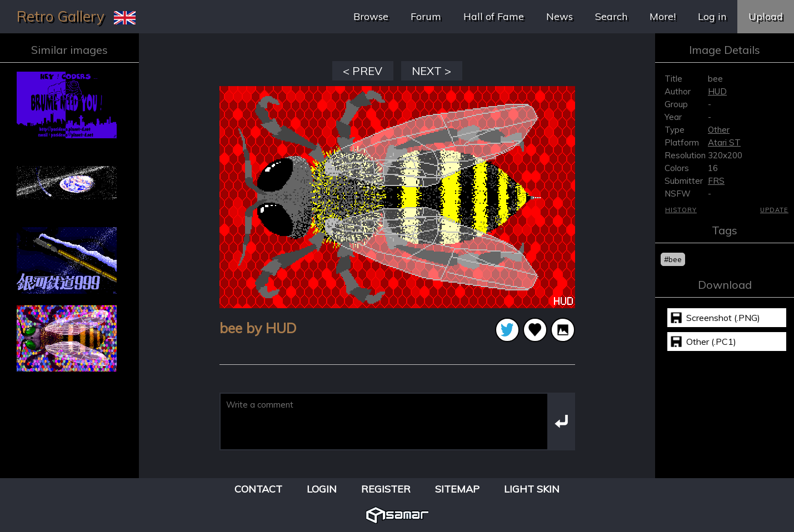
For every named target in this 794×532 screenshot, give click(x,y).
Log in (712, 16)
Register (386, 489)
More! (663, 16)
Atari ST (724, 142)
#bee (673, 259)
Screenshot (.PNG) (723, 318)
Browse (371, 16)
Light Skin (532, 489)
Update (774, 210)
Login (322, 489)
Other (719, 130)
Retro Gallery (61, 16)
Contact (258, 489)
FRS (716, 181)
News (560, 16)
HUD (717, 91)
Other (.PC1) (711, 342)
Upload (766, 16)
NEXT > (431, 71)
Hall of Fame (494, 16)
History (681, 210)
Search (611, 16)
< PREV (363, 71)
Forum (426, 16)
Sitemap (457, 489)
